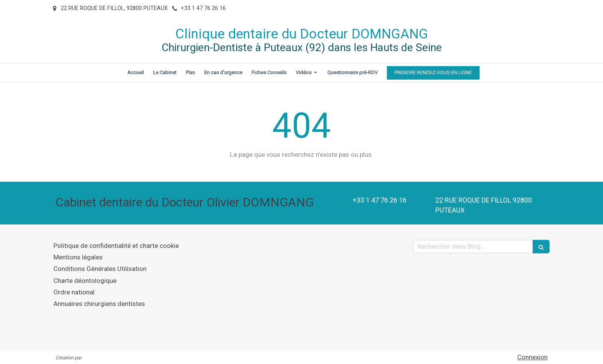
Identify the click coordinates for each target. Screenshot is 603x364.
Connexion (532, 357)
